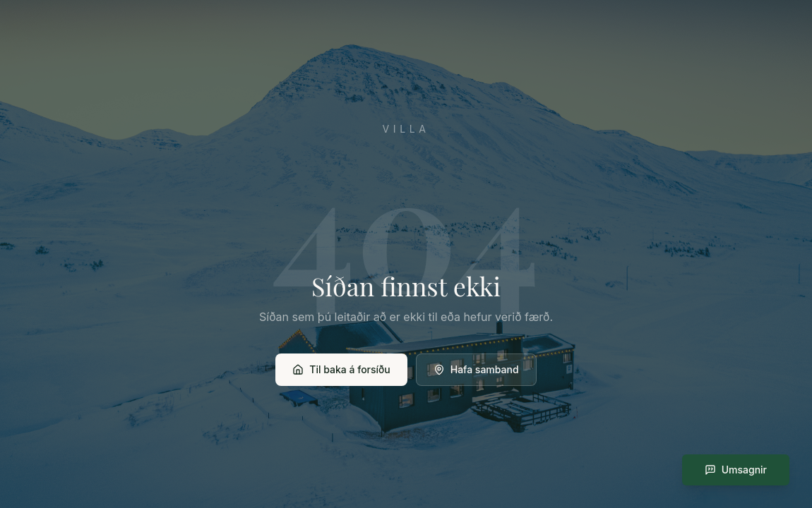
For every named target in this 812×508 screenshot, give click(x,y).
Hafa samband (476, 369)
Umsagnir (736, 470)
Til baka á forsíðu (341, 369)
